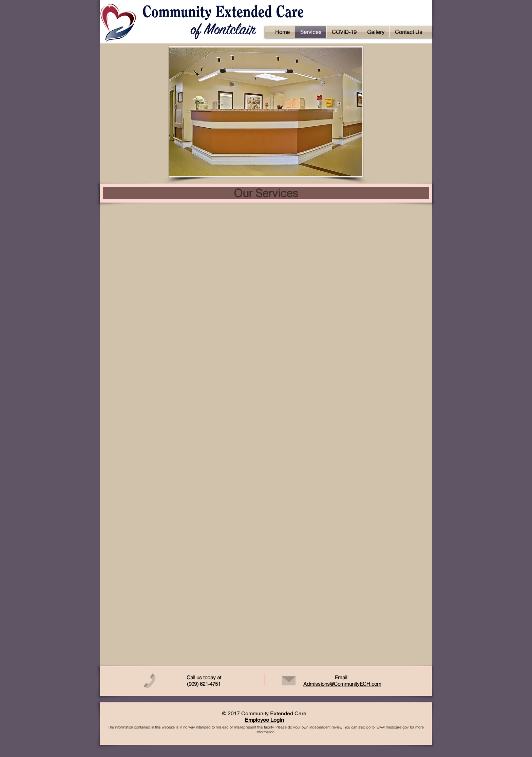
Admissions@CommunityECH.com (342, 684)
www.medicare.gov (393, 727)
